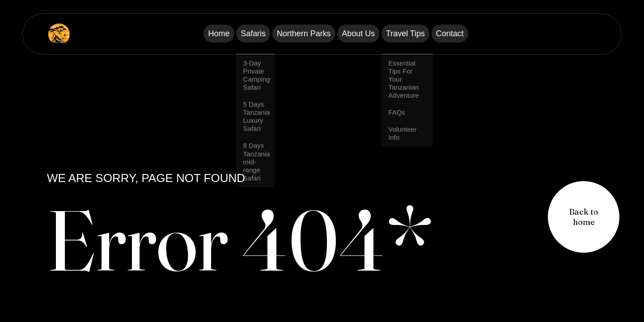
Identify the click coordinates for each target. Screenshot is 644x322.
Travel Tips (428, 34)
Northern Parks (297, 34)
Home (182, 34)
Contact (487, 34)
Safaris (233, 34)
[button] (584, 217)
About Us (366, 34)
